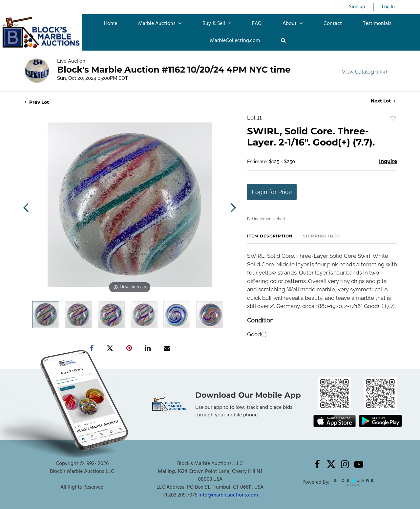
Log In (388, 7)
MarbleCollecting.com (235, 41)
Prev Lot (37, 102)
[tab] (270, 239)
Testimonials (377, 24)
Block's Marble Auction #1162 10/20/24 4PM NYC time (174, 70)
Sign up (357, 7)
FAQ (257, 24)
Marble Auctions (160, 24)
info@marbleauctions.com (228, 495)
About (293, 24)
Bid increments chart (266, 219)
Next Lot (383, 101)
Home (111, 24)
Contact (333, 24)
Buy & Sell (217, 24)
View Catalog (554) (364, 72)
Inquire (388, 161)
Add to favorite (393, 119)
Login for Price (272, 192)
